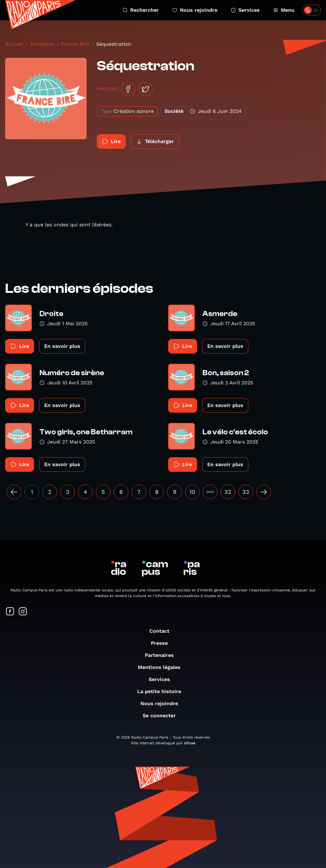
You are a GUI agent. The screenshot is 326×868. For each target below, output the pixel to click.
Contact (163, 631)
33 (246, 492)
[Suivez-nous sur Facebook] (10, 612)
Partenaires (163, 655)
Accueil (14, 44)
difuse (190, 743)
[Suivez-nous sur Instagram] (23, 612)
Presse (163, 643)
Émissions (42, 44)
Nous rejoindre (195, 10)
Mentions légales (162, 667)
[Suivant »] (264, 492)
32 (228, 492)
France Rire (75, 44)
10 (192, 492)
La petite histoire (162, 691)
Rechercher (141, 10)
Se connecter (162, 716)
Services (245, 10)
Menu (284, 10)
